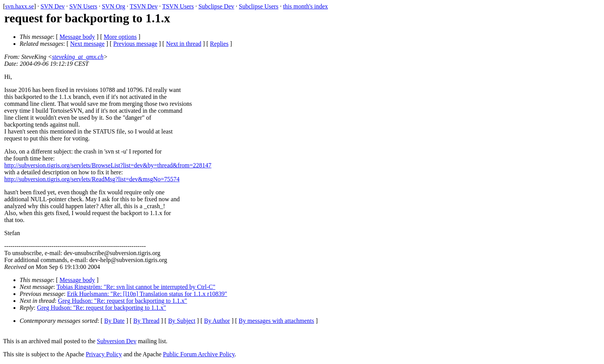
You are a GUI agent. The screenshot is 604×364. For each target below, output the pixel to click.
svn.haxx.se (19, 6)
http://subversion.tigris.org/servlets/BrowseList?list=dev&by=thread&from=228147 (108, 165)
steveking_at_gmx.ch (78, 57)
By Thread (146, 321)
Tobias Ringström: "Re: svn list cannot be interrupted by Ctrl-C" (136, 287)
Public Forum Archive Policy (199, 354)
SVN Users (83, 6)
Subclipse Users (259, 6)
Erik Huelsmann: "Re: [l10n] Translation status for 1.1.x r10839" (147, 294)
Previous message (135, 44)
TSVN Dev (144, 6)
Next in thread (184, 44)
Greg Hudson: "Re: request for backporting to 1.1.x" (122, 301)
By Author (217, 321)
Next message (87, 44)
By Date (115, 321)
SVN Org (113, 6)
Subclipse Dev (216, 6)
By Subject (182, 321)
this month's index (306, 6)
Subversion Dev (117, 341)
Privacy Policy (104, 354)
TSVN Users (178, 6)
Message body (77, 37)
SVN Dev (53, 6)
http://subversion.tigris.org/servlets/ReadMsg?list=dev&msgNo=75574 (92, 179)
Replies (219, 44)
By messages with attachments (277, 321)
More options (120, 37)
